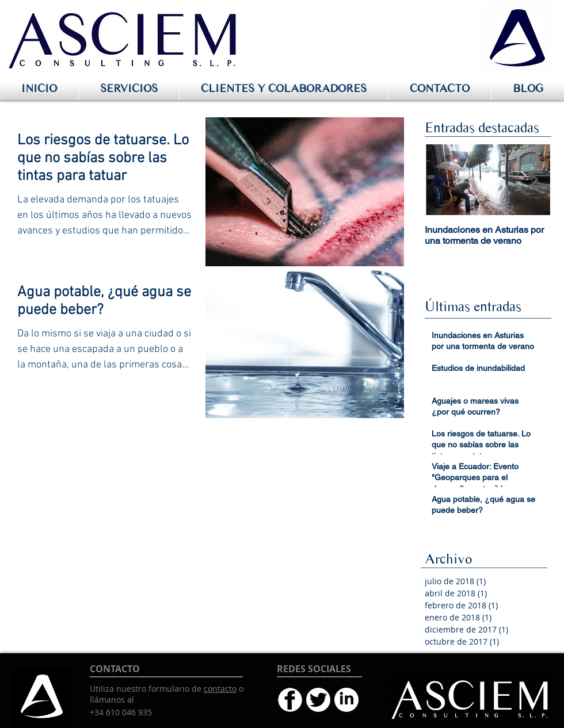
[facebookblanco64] (290, 700)
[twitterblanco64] (318, 700)
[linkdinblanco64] (346, 700)
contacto (220, 689)
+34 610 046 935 (121, 712)
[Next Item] (533, 180)
